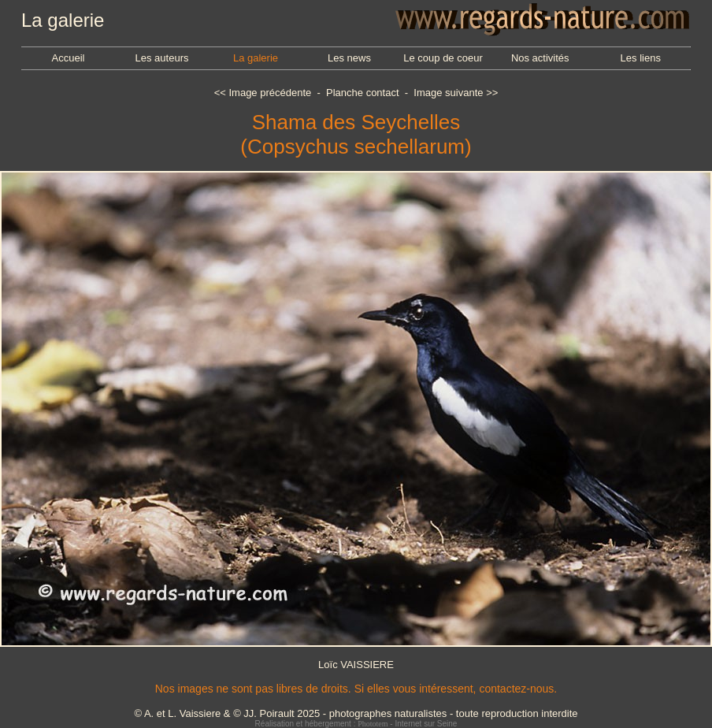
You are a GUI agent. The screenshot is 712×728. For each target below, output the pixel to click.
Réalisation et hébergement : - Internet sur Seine (356, 724)
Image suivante (448, 93)
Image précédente (270, 93)
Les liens (641, 58)
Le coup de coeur (443, 58)
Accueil (69, 58)
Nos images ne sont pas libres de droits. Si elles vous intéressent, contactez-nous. (356, 689)
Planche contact (363, 93)
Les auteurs (162, 58)
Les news (349, 58)
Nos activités (540, 58)
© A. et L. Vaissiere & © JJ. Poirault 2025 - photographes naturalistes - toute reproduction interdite (356, 713)
